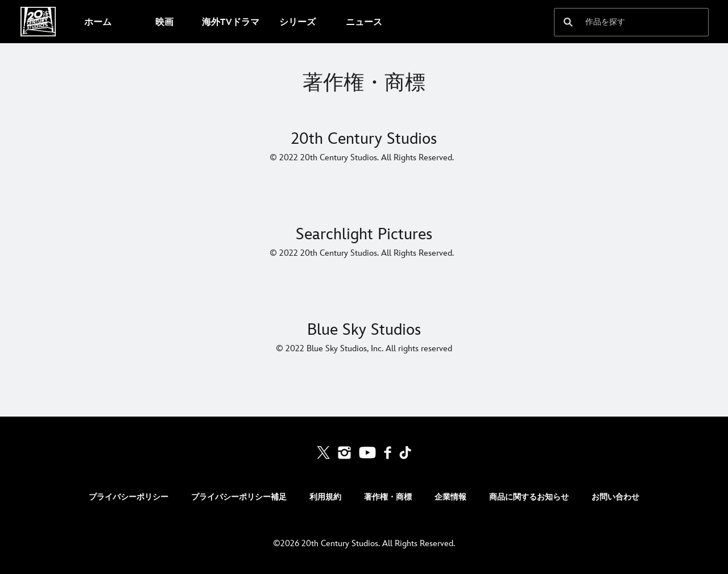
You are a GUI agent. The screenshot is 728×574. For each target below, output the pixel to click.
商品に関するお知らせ (529, 497)
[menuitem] (98, 22)
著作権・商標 (388, 497)
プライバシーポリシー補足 (239, 497)
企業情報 (450, 497)
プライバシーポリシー (129, 497)
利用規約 (325, 497)
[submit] (568, 22)
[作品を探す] (623, 22)
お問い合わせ (615, 497)
